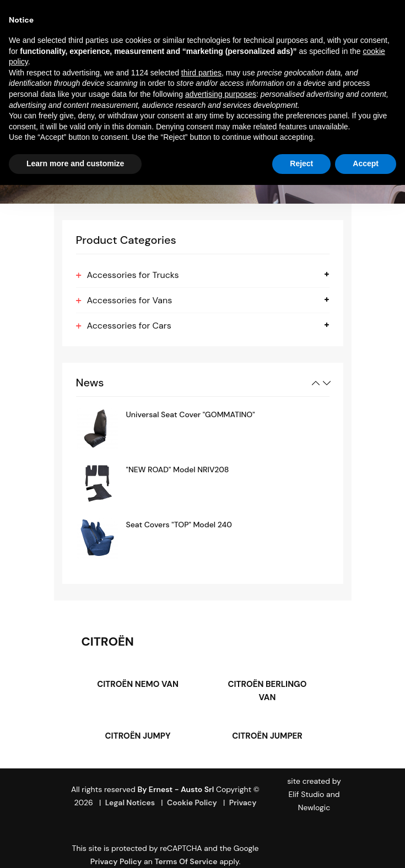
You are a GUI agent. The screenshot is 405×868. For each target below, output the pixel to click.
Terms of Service (186, 861)
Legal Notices (130, 803)
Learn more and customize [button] (75, 163)
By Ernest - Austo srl (175, 789)
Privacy (243, 803)
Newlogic (314, 807)
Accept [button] (366, 163)
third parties (201, 73)
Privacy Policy (116, 861)
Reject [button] (301, 163)
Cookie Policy (192, 803)
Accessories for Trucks (133, 275)
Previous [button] (316, 383)
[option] (203, 428)
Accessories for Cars (129, 326)
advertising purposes (221, 94)
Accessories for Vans (130, 300)
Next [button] (327, 383)
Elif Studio (306, 794)
